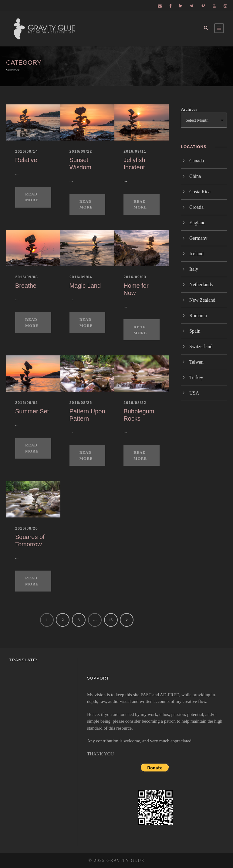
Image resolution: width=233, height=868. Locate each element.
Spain (195, 331)
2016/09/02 (27, 403)
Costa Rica (200, 192)
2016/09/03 (135, 277)
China (195, 176)
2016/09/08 (27, 277)
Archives (189, 109)
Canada (197, 161)
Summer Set (32, 411)
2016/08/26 (81, 403)
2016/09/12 (81, 151)
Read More (32, 197)
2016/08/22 (135, 403)
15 (111, 620)
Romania (198, 315)
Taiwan (196, 362)
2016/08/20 (27, 528)
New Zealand (202, 300)
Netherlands (201, 285)
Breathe (26, 286)
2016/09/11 (135, 151)
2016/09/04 (81, 277)
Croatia (196, 207)
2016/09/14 (27, 151)
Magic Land (85, 286)
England (197, 223)
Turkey (196, 377)
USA (194, 393)
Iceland (196, 254)
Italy (194, 269)
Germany (198, 238)
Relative (26, 160)
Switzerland (201, 346)
